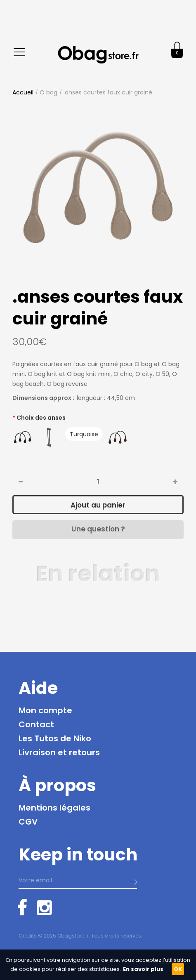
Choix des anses (41, 418)
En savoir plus (143, 969)
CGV (28, 822)
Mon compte (45, 710)
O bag (48, 92)
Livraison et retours (59, 752)
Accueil (23, 92)
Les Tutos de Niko (55, 738)
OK (178, 969)
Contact (36, 724)
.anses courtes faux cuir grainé (108, 92)
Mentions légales (54, 808)
